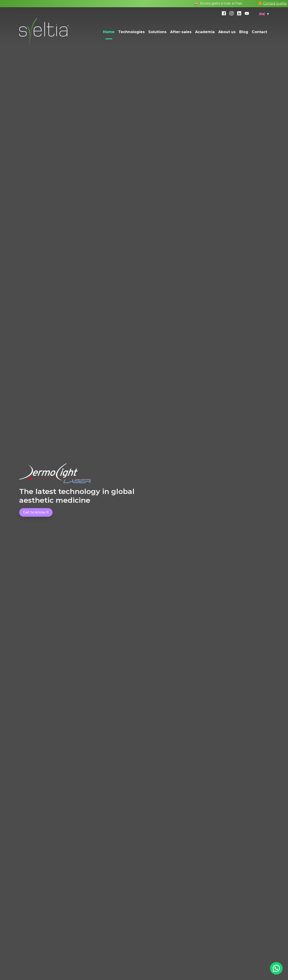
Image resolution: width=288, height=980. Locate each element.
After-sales (181, 32)
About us (227, 32)
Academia (205, 32)
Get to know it (36, 512)
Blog (244, 32)
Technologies (131, 32)
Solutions (157, 32)
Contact (259, 32)
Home (109, 32)
